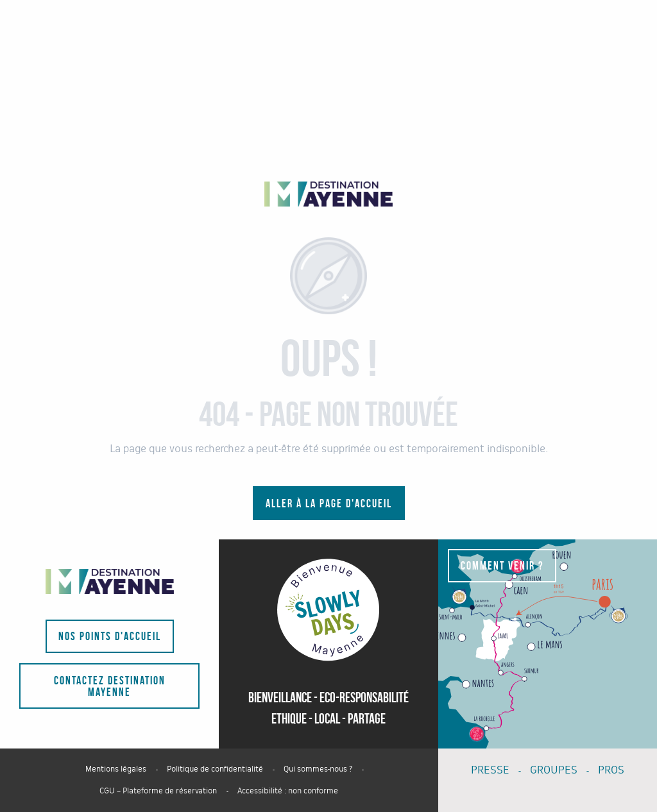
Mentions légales (116, 769)
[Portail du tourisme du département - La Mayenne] (328, 194)
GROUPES (554, 770)
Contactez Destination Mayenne (110, 686)
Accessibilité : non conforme (288, 791)
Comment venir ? (502, 566)
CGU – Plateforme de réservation (158, 791)
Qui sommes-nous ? (318, 769)
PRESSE (490, 770)
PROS (611, 770)
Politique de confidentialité (215, 769)
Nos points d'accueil (110, 636)
